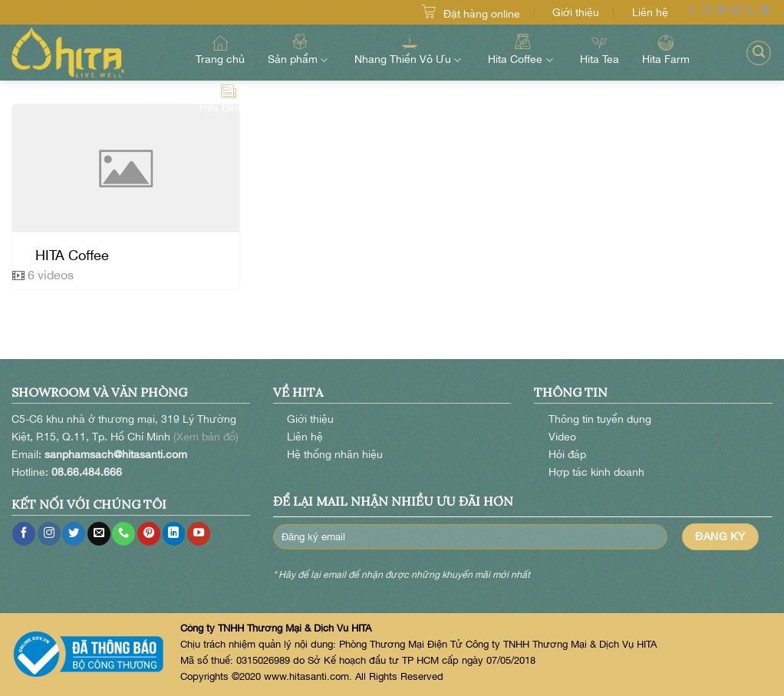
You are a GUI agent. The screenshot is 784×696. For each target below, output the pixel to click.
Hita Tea (600, 50)
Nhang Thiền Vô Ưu (410, 49)
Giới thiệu (576, 12)
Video (562, 436)
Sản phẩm (300, 49)
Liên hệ (650, 12)
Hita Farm (666, 50)
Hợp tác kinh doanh (596, 472)
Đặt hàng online (482, 13)
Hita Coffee (522, 49)
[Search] (759, 53)
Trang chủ (220, 50)
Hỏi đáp (567, 454)
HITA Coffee (72, 255)
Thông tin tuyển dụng (600, 419)
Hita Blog (229, 99)
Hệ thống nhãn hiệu (335, 454)
